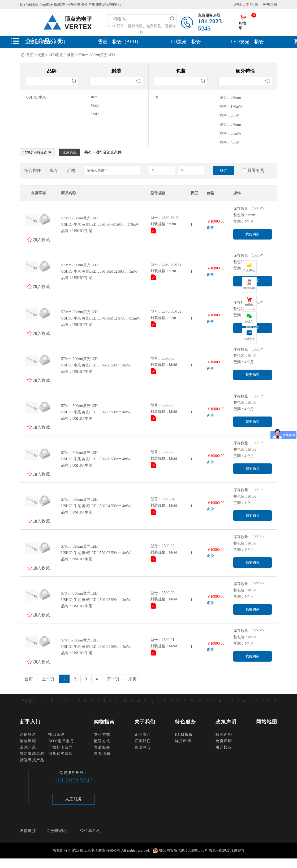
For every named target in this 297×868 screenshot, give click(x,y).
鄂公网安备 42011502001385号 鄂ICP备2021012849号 (202, 850)
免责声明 (224, 741)
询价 (210, 228)
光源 (41, 55)
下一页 (113, 679)
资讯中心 (143, 747)
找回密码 (57, 735)
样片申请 (183, 741)
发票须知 (102, 754)
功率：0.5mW (231, 133)
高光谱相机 (57, 831)
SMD (94, 114)
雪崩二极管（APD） (119, 42)
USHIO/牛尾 (36, 97)
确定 (223, 170)
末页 (132, 679)
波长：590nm (230, 97)
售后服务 (102, 747)
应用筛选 (70, 152)
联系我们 (143, 741)
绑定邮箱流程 (32, 754)
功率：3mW (229, 115)
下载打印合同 (61, 747)
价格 (71, 170)
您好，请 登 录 (246, 5)
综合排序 (33, 170)
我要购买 (252, 234)
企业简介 (143, 735)
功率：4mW (229, 142)
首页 (30, 55)
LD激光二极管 (186, 42)
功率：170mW (231, 106)
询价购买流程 (61, 754)
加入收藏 (41, 240)
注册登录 (28, 735)
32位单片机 (90, 831)
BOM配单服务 (61, 741)
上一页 (48, 679)
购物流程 (28, 741)
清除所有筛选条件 (37, 152)
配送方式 (102, 741)
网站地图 (267, 722)
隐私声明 (224, 735)
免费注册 (270, 5)
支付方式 (102, 735)
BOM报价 (184, 735)
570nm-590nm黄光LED (97, 55)
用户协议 (224, 747)
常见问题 (28, 747)
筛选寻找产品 (32, 760)
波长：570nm (230, 124)
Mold (94, 106)
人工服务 (74, 799)
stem (94, 97)
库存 (54, 170)
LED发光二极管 (247, 42)
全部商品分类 (44, 41)
